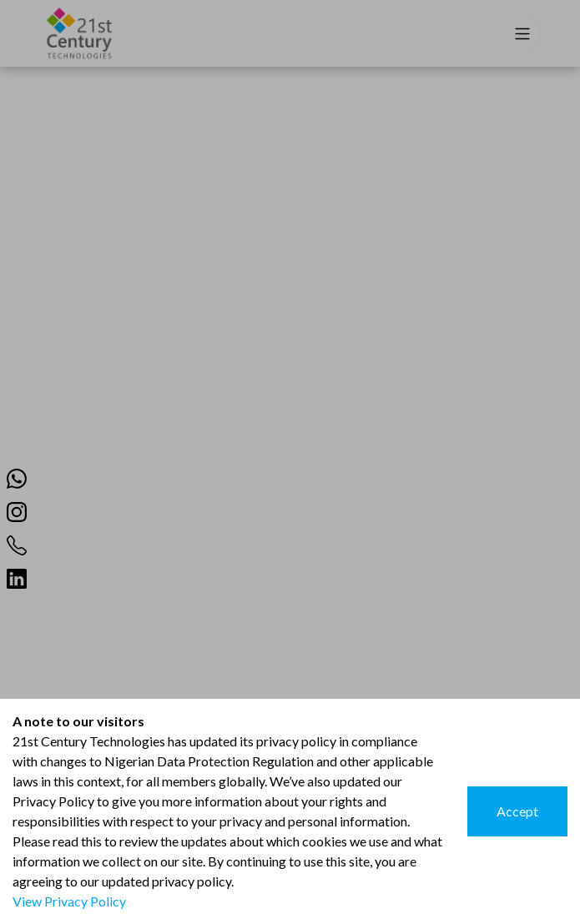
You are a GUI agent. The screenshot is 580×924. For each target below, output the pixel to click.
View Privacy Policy (69, 901)
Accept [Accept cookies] (517, 811)
